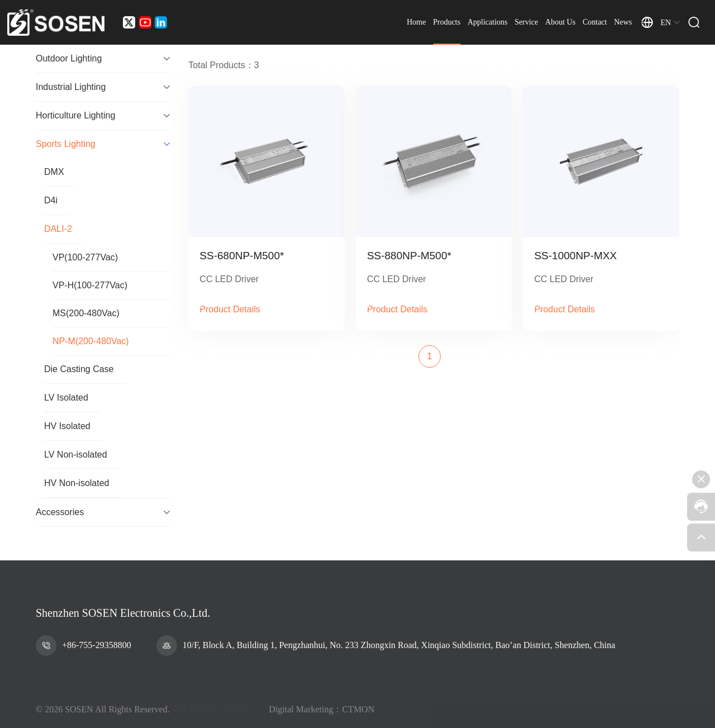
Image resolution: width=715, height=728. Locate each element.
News (623, 22)
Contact (595, 22)
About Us (560, 22)
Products (447, 22)
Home (416, 22)
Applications (488, 22)
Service (526, 22)
